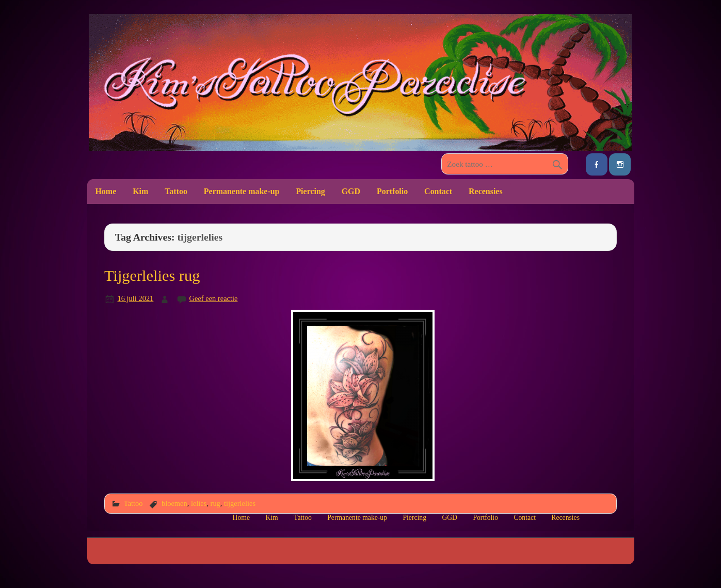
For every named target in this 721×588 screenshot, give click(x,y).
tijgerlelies (240, 503)
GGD (351, 191)
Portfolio (392, 191)
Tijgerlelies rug (152, 276)
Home (106, 191)
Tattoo (176, 191)
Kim (140, 191)
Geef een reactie (214, 298)
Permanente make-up (242, 191)
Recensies (486, 191)
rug (215, 503)
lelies (199, 503)
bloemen (174, 503)
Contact (438, 191)
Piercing (310, 191)
